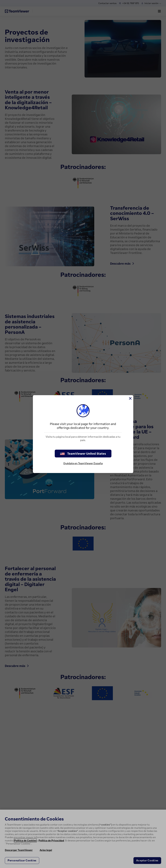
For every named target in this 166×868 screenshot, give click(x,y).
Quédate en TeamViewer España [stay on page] (83, 463)
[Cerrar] (130, 398)
